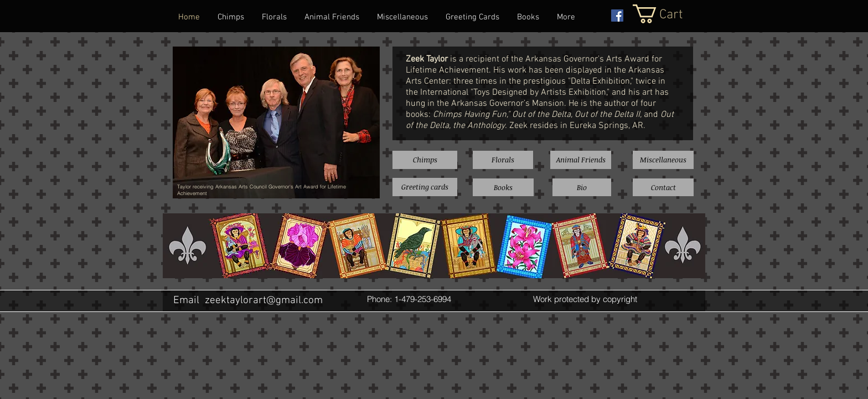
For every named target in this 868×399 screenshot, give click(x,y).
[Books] (503, 187)
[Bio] (582, 187)
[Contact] (663, 187)
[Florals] (503, 160)
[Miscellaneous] (663, 160)
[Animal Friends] (581, 160)
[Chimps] (425, 160)
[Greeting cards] (425, 187)
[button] (669, 14)
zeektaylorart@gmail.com (264, 301)
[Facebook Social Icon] (617, 16)
